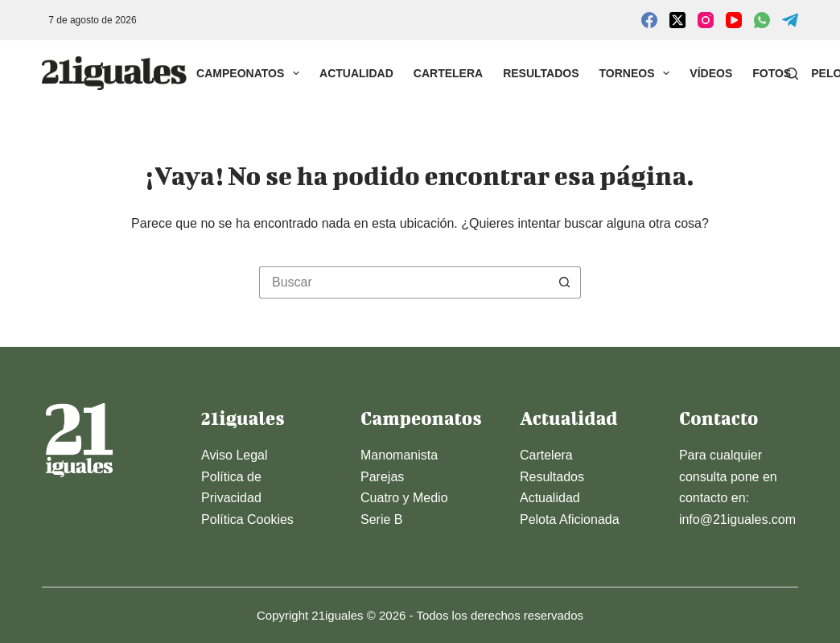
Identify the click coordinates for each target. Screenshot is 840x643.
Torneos (638, 73)
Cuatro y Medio (404, 498)
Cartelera (448, 73)
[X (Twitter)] (677, 20)
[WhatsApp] (762, 20)
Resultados (541, 73)
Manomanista (399, 455)
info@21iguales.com (737, 519)
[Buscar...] (404, 282)
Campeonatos (251, 73)
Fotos (772, 73)
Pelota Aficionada (570, 519)
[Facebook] (649, 20)
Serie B (381, 519)
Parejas (382, 477)
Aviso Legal (234, 455)
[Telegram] (790, 20)
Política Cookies (247, 519)
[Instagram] (706, 20)
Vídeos (711, 73)
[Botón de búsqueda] (565, 282)
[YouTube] (734, 20)
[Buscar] (792, 74)
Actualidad (356, 73)
